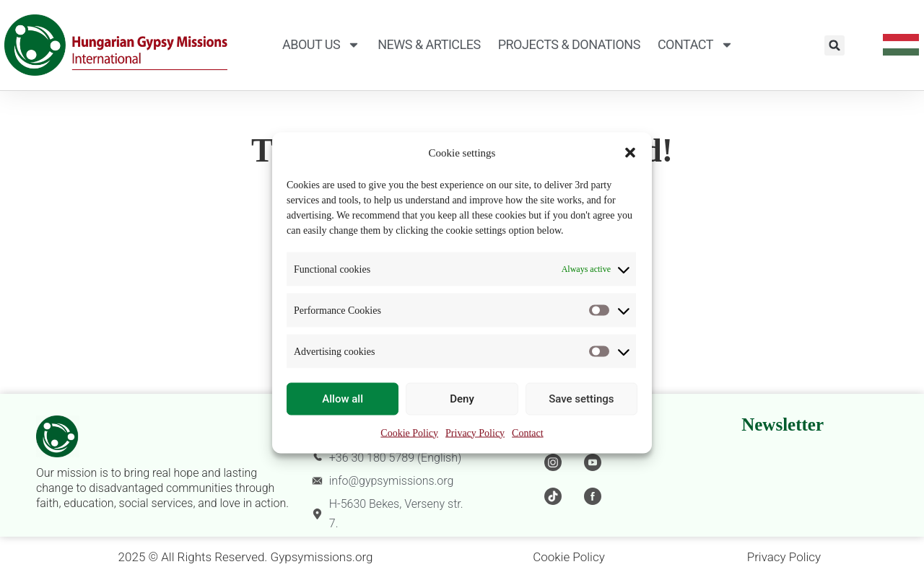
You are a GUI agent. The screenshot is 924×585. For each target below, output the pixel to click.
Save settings (581, 399)
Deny (462, 399)
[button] (630, 153)
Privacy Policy (475, 432)
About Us (321, 45)
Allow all (343, 399)
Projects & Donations (569, 44)
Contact (528, 432)
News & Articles (429, 44)
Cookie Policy (409, 432)
